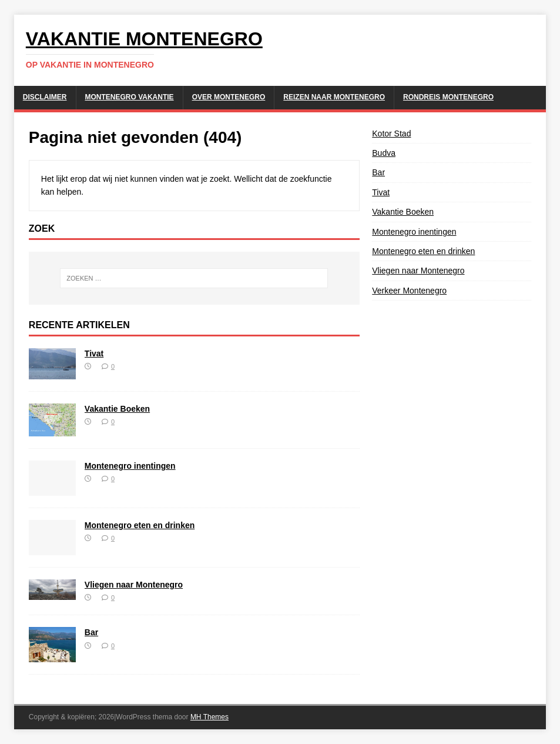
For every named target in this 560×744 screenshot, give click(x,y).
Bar (91, 632)
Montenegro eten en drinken (140, 525)
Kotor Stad (391, 134)
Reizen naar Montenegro (334, 97)
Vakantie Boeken (117, 409)
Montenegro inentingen (130, 466)
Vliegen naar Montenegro (134, 585)
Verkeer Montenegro (409, 291)
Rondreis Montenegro (448, 97)
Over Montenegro (229, 97)
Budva (384, 153)
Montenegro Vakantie (130, 97)
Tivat (94, 353)
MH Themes (209, 717)
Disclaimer (45, 97)
